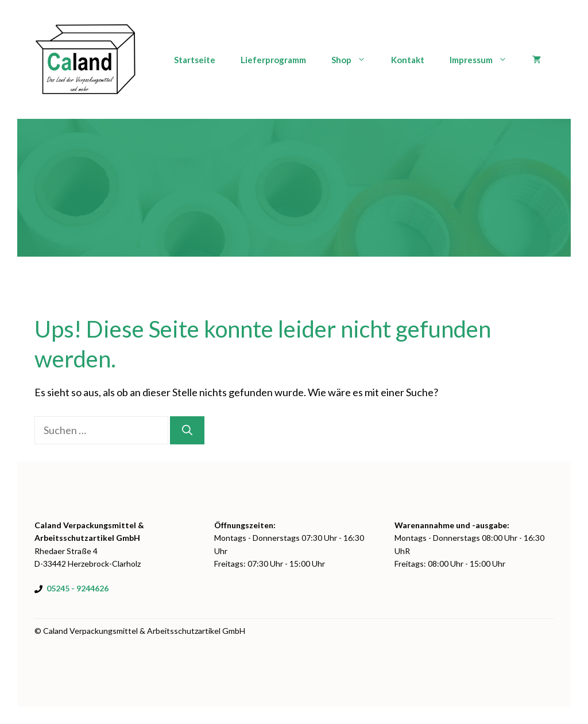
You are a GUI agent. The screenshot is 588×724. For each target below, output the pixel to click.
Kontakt (408, 60)
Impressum (485, 60)
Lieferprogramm (273, 60)
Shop (355, 60)
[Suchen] (187, 430)
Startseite (195, 60)
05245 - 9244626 (78, 588)
